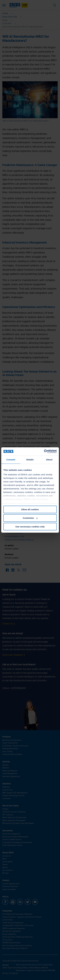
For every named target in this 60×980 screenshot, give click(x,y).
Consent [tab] (11, 459)
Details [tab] (30, 459)
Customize (30, 518)
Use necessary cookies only (30, 527)
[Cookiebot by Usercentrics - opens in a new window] (44, 451)
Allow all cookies (30, 509)
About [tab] (49, 459)
